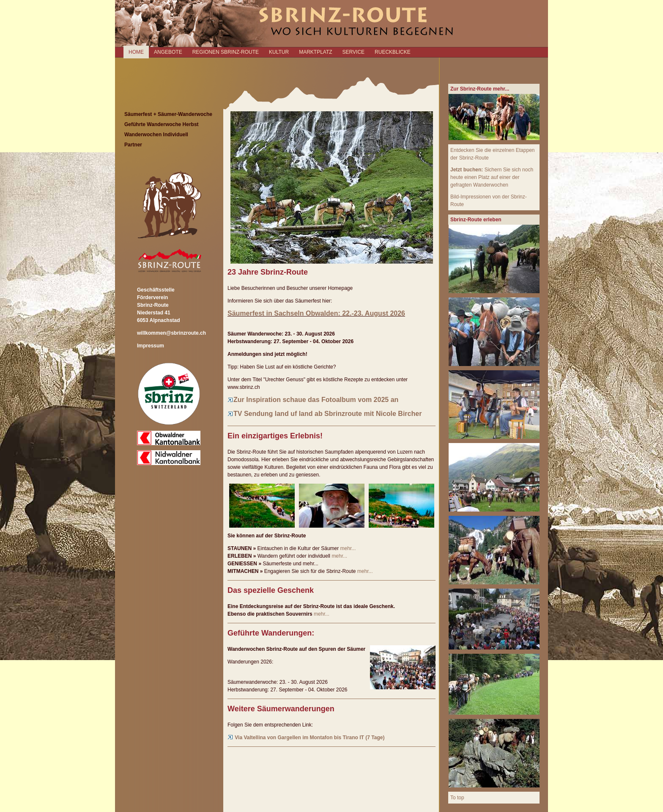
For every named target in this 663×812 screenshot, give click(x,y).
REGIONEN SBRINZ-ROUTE (226, 52)
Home (136, 52)
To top (457, 798)
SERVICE (353, 52)
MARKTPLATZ (315, 52)
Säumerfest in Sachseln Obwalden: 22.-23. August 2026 (316, 313)
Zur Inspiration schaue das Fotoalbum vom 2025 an (313, 400)
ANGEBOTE (168, 52)
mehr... (348, 548)
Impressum (151, 346)
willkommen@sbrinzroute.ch (171, 333)
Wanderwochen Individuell (156, 135)
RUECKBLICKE (393, 52)
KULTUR (279, 52)
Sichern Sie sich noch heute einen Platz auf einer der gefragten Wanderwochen (492, 177)
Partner (133, 145)
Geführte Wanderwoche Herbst (162, 124)
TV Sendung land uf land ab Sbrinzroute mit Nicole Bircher (325, 414)
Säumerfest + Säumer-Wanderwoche (168, 114)
